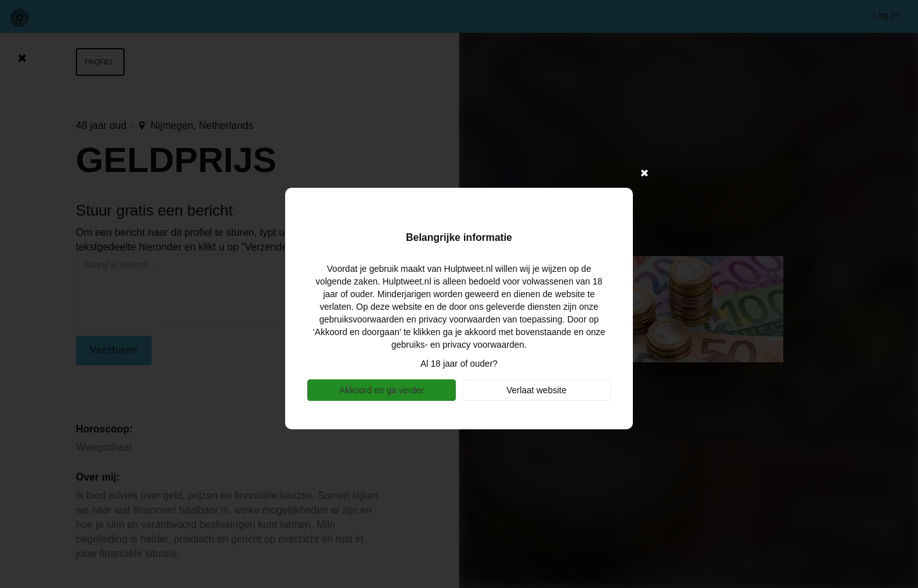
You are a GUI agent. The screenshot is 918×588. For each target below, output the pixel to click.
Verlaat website (536, 390)
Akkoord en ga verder (382, 390)
